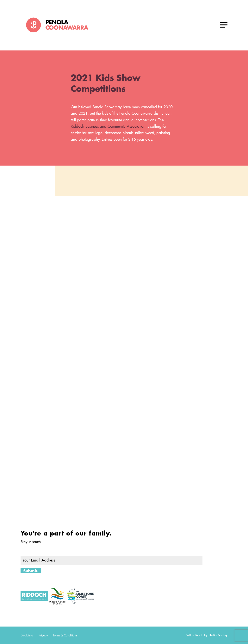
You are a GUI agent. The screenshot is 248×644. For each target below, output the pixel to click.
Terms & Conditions (65, 635)
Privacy (43, 635)
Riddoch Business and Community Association (108, 126)
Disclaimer (27, 635)
